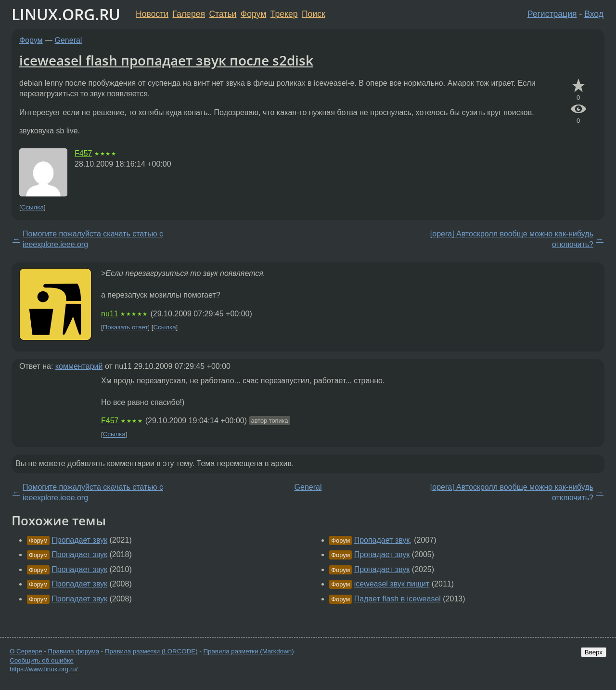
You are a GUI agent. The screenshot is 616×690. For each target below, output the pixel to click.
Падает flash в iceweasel (398, 599)
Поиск (314, 14)
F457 (83, 153)
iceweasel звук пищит (392, 584)
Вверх (594, 652)
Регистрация (552, 14)
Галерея (189, 14)
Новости (152, 14)
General (69, 40)
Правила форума (74, 651)
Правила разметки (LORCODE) (151, 651)
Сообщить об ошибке (42, 660)
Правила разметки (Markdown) (248, 651)
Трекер (284, 14)
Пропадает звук (79, 540)
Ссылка (32, 207)
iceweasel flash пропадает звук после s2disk (166, 60)
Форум (253, 14)
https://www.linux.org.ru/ (44, 669)
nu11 (110, 314)
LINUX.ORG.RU (66, 14)
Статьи (223, 14)
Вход (594, 14)
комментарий (79, 366)
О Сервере (26, 651)
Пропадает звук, (383, 540)
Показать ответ (126, 327)
